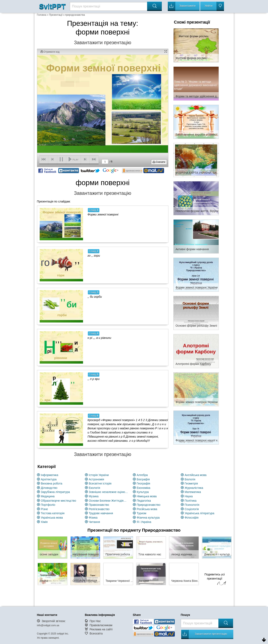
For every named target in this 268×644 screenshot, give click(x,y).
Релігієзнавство (99, 509)
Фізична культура (148, 518)
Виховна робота (52, 483)
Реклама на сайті (101, 629)
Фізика (93, 518)
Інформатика (50, 475)
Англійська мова (196, 475)
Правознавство (99, 505)
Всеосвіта (96, 633)
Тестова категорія (53, 513)
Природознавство (149, 505)
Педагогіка (144, 501)
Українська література (200, 513)
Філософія (192, 518)
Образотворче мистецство (59, 501)
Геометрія (191, 483)
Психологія (192, 505)
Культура (143, 492)
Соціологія (192, 509)
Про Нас (95, 621)
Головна (42, 15)
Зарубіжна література (55, 492)
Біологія (190, 479)
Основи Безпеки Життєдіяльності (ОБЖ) (108, 501)
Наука (189, 496)
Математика (193, 492)
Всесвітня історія (100, 483)
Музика (94, 496)
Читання (94, 522)
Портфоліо (48, 505)
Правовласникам (101, 625)
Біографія (143, 479)
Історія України (99, 475)
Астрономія (96, 479)
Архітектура (49, 479)
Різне (44, 509)
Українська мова (52, 518)
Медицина (48, 496)
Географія (144, 483)
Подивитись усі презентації (215, 580)
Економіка (144, 488)
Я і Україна (144, 522)
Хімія (44, 522)
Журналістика (194, 488)
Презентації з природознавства (67, 15)
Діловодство (49, 488)
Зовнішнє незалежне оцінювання (108, 492)
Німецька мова (147, 496)
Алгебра (142, 475)
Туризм (142, 513)
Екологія (95, 488)
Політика (191, 501)
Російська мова (147, 509)
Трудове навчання (101, 513)
